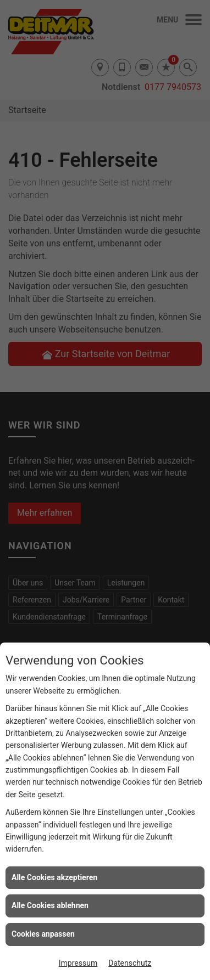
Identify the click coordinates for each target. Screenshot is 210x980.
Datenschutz (130, 963)
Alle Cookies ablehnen (50, 905)
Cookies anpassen (43, 934)
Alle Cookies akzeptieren (54, 877)
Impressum (78, 963)
